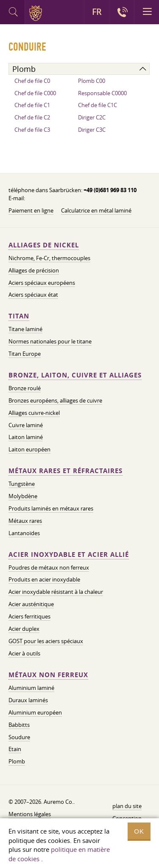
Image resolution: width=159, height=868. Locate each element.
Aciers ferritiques (29, 616)
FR (97, 12)
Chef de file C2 (32, 117)
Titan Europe (25, 354)
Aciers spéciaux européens (42, 283)
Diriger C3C (92, 130)
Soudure (19, 737)
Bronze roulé (25, 388)
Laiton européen (29, 449)
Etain (15, 749)
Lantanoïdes (24, 533)
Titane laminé (25, 329)
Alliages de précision (34, 270)
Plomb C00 (92, 81)
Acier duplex (24, 629)
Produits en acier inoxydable (44, 579)
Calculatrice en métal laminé (96, 210)
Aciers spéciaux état (33, 295)
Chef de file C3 (32, 130)
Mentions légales (30, 814)
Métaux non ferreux (48, 675)
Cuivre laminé (26, 425)
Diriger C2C (92, 117)
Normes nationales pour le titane (50, 341)
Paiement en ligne (31, 210)
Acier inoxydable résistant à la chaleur (56, 592)
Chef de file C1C (98, 105)
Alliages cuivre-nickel (34, 413)
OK (139, 831)
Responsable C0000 (102, 93)
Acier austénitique (31, 604)
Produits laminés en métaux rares (51, 508)
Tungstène (22, 484)
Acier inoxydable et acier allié (69, 555)
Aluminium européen (35, 712)
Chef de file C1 (32, 105)
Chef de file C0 (32, 81)
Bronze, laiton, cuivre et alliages (75, 375)
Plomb (17, 761)
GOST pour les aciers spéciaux (46, 641)
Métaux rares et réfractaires (66, 471)
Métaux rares (25, 521)
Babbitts (19, 725)
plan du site (127, 806)
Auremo (37, 13)
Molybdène (23, 496)
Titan (19, 316)
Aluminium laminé (31, 688)
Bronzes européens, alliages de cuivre (55, 400)
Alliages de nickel (44, 245)
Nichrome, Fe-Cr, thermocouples (49, 258)
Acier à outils (24, 653)
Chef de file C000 (35, 93)
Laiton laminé (26, 437)
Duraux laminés (28, 700)
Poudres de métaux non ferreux (49, 567)
